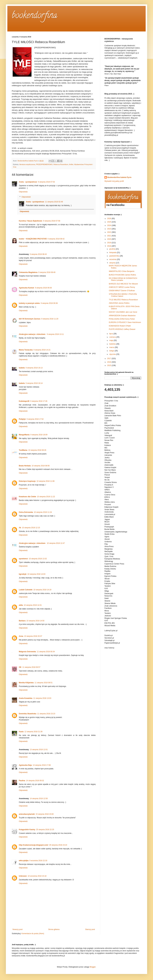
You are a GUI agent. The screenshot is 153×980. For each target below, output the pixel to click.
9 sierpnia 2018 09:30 (43, 288)
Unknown (23, 876)
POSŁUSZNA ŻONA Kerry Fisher (122, 319)
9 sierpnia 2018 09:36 (49, 303)
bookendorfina (34, 16)
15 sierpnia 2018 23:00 (45, 814)
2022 (109, 232)
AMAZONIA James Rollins (119, 303)
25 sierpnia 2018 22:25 (45, 830)
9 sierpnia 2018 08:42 (56, 239)
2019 (109, 243)
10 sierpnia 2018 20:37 (33, 636)
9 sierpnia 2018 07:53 (46, 182)
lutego (112, 351)
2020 (109, 239)
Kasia (21, 732)
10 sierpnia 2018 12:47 (56, 543)
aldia (21, 605)
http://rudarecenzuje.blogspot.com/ (34, 845)
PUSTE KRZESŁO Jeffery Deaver (122, 329)
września (113, 259)
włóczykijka (24, 861)
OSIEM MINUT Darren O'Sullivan (122, 291)
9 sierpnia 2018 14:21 (42, 350)
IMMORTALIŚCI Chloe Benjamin (122, 271)
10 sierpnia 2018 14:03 (36, 574)
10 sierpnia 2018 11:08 (45, 481)
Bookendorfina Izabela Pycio (119, 177)
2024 (109, 225)
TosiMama (23, 450)
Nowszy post (18, 929)
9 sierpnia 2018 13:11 (55, 334)
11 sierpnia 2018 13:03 (42, 698)
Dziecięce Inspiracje (27, 481)
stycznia (113, 354)
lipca (111, 334)
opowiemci (23, 559)
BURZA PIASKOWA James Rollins (122, 275)
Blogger (93, 967)
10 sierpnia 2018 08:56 (41, 466)
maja (111, 340)
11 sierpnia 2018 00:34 (46, 652)
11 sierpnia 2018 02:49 (54, 202)
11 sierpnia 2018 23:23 (46, 714)
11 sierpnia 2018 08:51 (44, 683)
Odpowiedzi (26, 197)
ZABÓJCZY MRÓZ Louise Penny (122, 287)
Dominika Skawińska (28, 714)
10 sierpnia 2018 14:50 (35, 621)
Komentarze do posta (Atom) (33, 934)
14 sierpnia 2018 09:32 (35, 781)
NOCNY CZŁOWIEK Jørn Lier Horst (123, 312)
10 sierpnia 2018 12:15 (31, 528)
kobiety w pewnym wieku (29, 303)
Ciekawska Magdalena (28, 272)
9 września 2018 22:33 (38, 861)
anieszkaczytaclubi (27, 814)
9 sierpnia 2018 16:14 (34, 383)
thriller (71, 164)
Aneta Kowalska (26, 698)
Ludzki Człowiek (26, 590)
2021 (109, 236)
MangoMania (24, 435)
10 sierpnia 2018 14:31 (33, 605)
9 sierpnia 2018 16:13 (34, 368)
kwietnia (113, 344)
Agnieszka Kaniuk (26, 288)
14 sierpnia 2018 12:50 (39, 799)
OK (20, 667)
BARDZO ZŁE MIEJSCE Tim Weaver (123, 284)
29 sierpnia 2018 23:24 (58, 845)
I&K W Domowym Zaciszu (30, 319)
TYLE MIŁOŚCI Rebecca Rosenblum (123, 300)
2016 (109, 362)
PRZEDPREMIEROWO (44, 164)
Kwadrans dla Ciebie (27, 497)
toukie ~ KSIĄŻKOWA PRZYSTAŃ (33, 239)
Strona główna (54, 929)
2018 (109, 246)
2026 (109, 219)
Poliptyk (22, 419)
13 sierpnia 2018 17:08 (42, 765)
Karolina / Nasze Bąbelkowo (31, 221)
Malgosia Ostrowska (27, 652)
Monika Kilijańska (26, 683)
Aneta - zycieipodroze (28, 182)
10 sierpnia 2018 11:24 (43, 512)
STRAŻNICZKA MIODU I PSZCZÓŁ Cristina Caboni (123, 295)
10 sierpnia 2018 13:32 (38, 559)
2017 (109, 359)
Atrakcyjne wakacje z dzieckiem (32, 334)
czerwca (113, 337)
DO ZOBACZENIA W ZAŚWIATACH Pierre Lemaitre (123, 279)
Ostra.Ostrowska (26, 512)
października (115, 256)
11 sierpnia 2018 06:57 (31, 667)
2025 (109, 222)
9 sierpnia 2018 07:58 (52, 221)
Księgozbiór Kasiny (27, 830)
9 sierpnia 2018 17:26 (39, 401)
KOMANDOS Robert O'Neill (120, 326)
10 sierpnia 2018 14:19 (42, 590)
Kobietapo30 (24, 401)
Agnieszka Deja (25, 765)
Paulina (22, 781)
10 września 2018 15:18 (37, 876)
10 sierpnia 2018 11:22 (46, 497)
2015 (109, 365)
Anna (21, 636)
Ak (20, 528)
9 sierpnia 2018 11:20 (50, 319)
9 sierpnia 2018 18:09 (39, 435)
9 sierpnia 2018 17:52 (35, 419)
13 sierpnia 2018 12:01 (39, 750)
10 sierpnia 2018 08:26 (37, 450)
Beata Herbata (25, 466)
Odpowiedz (23, 192)
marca (112, 347)
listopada (113, 252)
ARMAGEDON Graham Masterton (122, 316)
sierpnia (113, 263)
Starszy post (90, 929)
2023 (109, 229)
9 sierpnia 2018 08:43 (38, 254)
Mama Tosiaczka (26, 350)
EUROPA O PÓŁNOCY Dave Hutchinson (125, 322)
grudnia (112, 249)
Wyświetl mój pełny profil (114, 181)
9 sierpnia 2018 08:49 (47, 272)
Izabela (22, 368)
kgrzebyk (23, 574)
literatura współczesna (27, 164)
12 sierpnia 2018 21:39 (33, 732)
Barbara (22, 621)
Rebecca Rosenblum (61, 164)
